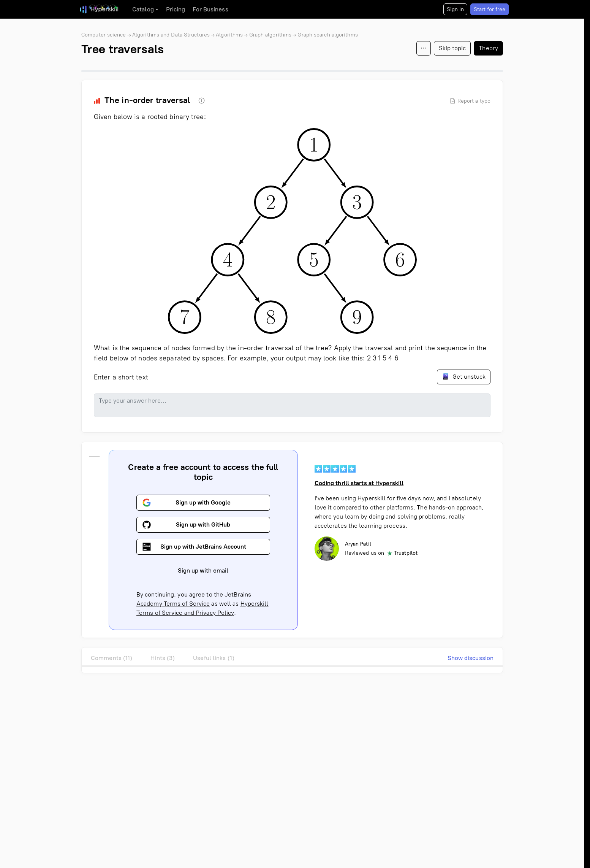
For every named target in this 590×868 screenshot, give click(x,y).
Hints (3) (163, 658)
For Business (210, 9)
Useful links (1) (214, 658)
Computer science (104, 35)
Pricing (176, 9)
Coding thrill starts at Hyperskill (359, 483)
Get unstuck (464, 376)
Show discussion (471, 658)
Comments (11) (112, 658)
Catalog (143, 9)
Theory (488, 48)
